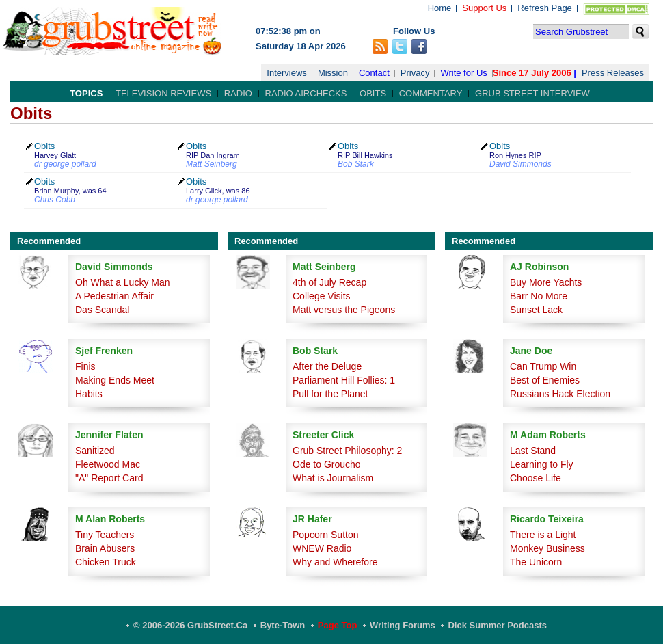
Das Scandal (102, 310)
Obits (373, 93)
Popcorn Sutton (326, 535)
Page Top (338, 625)
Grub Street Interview (532, 93)
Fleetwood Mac (108, 464)
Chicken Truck (106, 562)
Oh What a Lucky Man (123, 282)
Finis (85, 366)
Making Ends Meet (115, 380)
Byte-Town (283, 625)
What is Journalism (333, 478)
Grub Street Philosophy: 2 (347, 451)
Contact (374, 73)
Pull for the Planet (330, 394)
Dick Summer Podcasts (497, 625)
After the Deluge (327, 366)
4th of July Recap (329, 282)
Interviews (287, 73)
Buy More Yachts (546, 282)
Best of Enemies (545, 380)
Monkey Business (547, 548)
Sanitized (95, 451)
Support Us (484, 8)
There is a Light (543, 535)
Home (440, 8)
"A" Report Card (109, 478)
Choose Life (536, 478)
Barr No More (539, 296)
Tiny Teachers (105, 535)
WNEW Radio (322, 548)
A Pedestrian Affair (114, 296)
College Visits (322, 296)
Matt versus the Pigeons (344, 310)
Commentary (431, 93)
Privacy (415, 73)
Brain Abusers (105, 548)
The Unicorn (536, 562)
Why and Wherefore (335, 562)
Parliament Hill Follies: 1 (344, 380)
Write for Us (463, 73)
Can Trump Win (543, 366)
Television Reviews (163, 93)
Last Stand (533, 451)
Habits (89, 394)
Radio (238, 93)
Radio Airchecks (306, 93)
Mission (333, 73)
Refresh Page (545, 8)
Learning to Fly (542, 464)
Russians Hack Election (560, 394)
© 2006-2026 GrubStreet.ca (190, 625)
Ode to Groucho (327, 464)
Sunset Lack (536, 310)
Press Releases (613, 73)
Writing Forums (403, 625)
